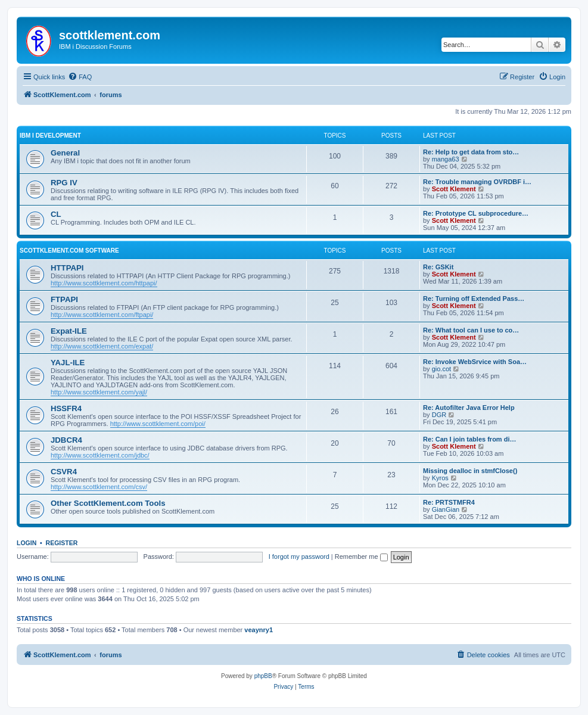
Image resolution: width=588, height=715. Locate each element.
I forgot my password (299, 557)
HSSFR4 (66, 408)
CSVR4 (64, 472)
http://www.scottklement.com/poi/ (158, 424)
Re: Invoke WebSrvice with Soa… (475, 362)
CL (56, 214)
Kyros (440, 478)
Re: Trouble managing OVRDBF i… (477, 182)
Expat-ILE (69, 331)
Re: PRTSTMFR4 (449, 502)
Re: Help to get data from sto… (471, 152)
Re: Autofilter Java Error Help (469, 408)
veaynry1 (259, 630)
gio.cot (441, 369)
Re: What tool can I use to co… (471, 330)
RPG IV (64, 183)
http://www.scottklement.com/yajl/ (99, 392)
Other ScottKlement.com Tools (108, 503)
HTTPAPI (67, 268)
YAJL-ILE (68, 363)
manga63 (446, 159)
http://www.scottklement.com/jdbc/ (100, 455)
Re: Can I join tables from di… (469, 439)
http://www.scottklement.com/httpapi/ (104, 283)
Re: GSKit (438, 267)
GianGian (446, 509)
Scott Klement (454, 189)
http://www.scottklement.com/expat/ (102, 346)
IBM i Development (50, 136)
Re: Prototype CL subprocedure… (476, 213)
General (65, 153)
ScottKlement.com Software (69, 251)
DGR (439, 415)
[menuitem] (80, 77)
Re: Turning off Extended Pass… (474, 299)
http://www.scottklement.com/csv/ (99, 487)
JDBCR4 (66, 440)
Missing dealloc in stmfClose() (470, 471)
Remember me (361, 557)
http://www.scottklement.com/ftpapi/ (102, 315)
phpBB (263, 676)
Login (27, 543)
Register (62, 543)
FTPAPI (64, 299)
